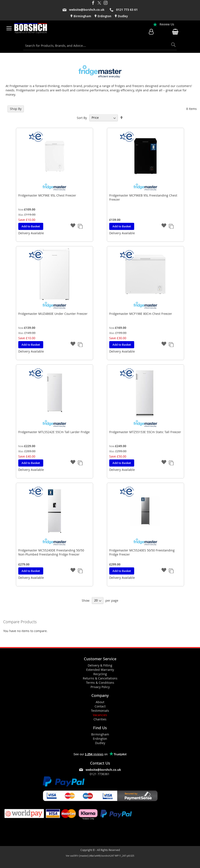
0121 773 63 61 (127, 10)
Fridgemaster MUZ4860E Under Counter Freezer (53, 314)
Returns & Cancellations (100, 678)
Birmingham (82, 16)
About (100, 702)
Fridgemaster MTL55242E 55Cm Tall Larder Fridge (54, 432)
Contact (100, 706)
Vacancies (100, 715)
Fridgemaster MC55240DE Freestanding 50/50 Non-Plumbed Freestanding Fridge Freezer (51, 552)
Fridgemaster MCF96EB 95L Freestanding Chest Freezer (143, 197)
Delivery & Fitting (100, 665)
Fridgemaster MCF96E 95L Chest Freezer (47, 195)
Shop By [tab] (16, 109)
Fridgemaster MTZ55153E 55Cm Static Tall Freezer (145, 432)
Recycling (100, 674)
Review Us (167, 24)
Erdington (104, 16)
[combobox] (100, 46)
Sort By (82, 118)
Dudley (122, 16)
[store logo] (31, 28)
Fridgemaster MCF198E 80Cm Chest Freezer (141, 314)
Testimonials (100, 711)
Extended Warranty (100, 670)
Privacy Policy (100, 687)
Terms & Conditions (100, 683)
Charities (100, 719)
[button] (73, 226)
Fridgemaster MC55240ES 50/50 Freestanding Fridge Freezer (142, 552)
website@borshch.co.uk (87, 10)
